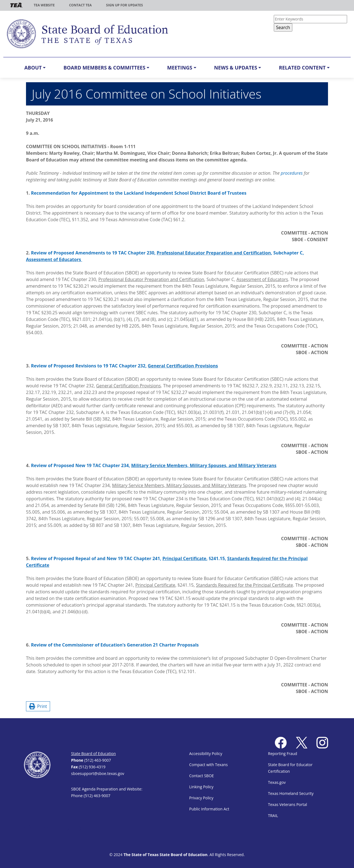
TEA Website (44, 5)
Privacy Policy (201, 798)
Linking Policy (201, 787)
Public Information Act (209, 809)
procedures (292, 173)
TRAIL (273, 816)
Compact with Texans (208, 765)
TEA (16, 5)
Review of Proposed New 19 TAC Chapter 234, (154, 465)
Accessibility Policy (206, 754)
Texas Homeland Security (291, 793)
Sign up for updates (125, 5)
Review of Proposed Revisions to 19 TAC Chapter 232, (124, 366)
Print (38, 706)
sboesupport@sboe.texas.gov (98, 773)
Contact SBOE (201, 776)
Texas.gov (277, 782)
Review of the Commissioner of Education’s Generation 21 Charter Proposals (115, 645)
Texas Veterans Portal (287, 804)
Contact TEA (80, 5)
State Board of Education (93, 754)
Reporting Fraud (283, 754)
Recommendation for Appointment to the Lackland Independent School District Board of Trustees (139, 193)
